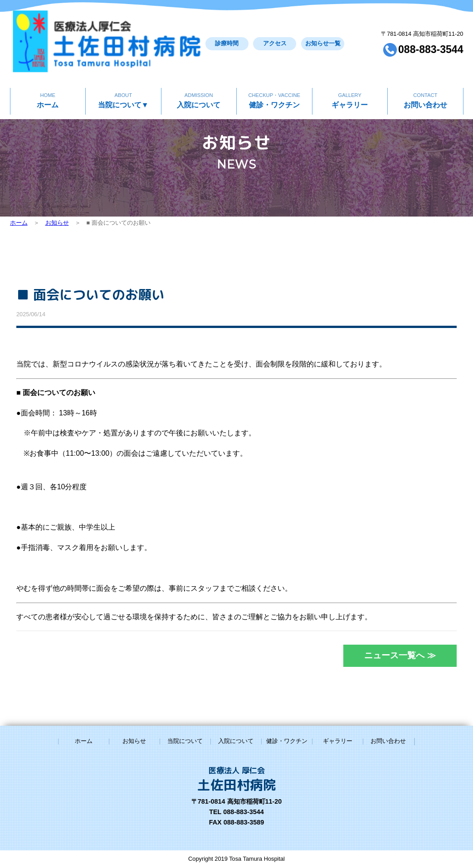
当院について (123, 72)
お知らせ (57, 223)
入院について (199, 72)
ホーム (48, 72)
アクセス (225, 30)
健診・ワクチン (274, 72)
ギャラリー (350, 72)
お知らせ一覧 (280, 30)
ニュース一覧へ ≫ (402, 655)
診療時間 (171, 30)
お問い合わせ (425, 72)
